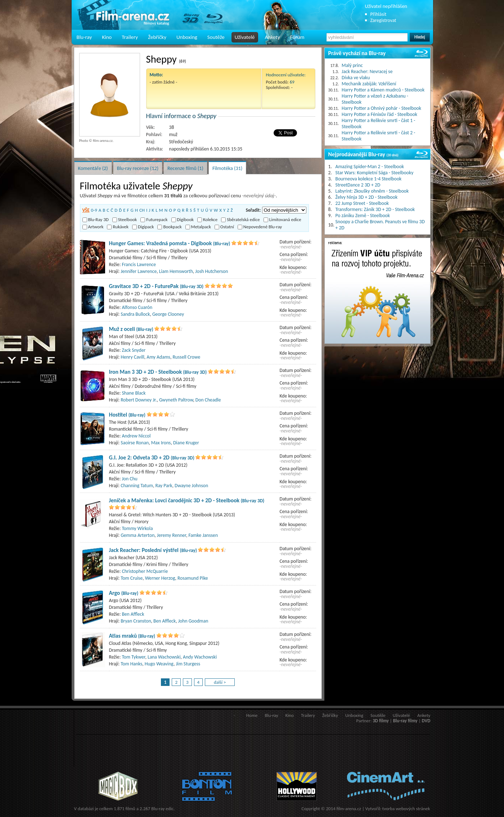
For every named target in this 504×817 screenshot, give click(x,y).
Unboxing (187, 37)
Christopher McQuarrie (145, 571)
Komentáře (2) (93, 168)
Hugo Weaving (159, 664)
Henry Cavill (132, 357)
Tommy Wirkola (137, 528)
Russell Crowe (186, 357)
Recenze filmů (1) (185, 168)
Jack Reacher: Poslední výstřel (153, 550)
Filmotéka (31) (227, 168)
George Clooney (168, 314)
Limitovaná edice (282, 219)
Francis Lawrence (139, 264)
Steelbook (125, 219)
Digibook (183, 219)
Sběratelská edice (240, 219)
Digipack (143, 227)
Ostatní (224, 227)
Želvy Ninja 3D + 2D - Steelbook (367, 197)
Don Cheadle (208, 400)
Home (252, 715)
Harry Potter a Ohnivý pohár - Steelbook (381, 108)
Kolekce (207, 219)
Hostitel (127, 415)
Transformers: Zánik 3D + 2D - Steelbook (375, 209)
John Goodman (193, 621)
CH (142, 210)
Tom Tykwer (133, 657)
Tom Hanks (131, 664)
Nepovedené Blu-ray (260, 227)
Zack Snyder (134, 350)
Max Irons (161, 443)
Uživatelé (245, 37)
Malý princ (352, 65)
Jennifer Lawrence (139, 271)
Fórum (297, 37)
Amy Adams (158, 357)
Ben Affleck (133, 614)
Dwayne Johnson (191, 486)
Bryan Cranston (136, 621)
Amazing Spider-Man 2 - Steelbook (370, 167)
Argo (124, 593)
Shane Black (134, 393)
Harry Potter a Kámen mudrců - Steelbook (383, 90)
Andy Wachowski (200, 657)
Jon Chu (129, 479)
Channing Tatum (137, 486)
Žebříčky (157, 37)
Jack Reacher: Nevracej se (367, 71)
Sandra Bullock (135, 314)
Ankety (273, 37)
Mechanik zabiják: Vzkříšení (369, 84)
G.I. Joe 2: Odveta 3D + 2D (152, 457)
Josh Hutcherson (211, 271)
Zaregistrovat (383, 20)
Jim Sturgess (188, 664)
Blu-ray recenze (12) (138, 168)
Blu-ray (84, 37)
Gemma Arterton (138, 535)
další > (220, 682)
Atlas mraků (132, 636)
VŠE (86, 210)
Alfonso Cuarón (137, 307)
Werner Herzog (160, 578)
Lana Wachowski (164, 657)
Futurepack (154, 219)
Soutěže (216, 37)
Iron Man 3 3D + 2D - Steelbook (158, 372)
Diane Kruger (186, 443)
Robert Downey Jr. (139, 400)
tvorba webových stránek (406, 809)
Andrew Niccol (136, 436)
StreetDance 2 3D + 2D (358, 185)
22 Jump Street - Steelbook (362, 203)
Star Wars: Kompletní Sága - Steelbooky (375, 173)
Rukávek (118, 227)
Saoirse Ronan (135, 443)
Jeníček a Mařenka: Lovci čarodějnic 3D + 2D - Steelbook (187, 500)
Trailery (130, 37)
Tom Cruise (132, 578)
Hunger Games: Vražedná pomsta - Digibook (170, 243)
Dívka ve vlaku (356, 78)
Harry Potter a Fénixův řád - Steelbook (379, 114)
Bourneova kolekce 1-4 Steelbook (369, 179)
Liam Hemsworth (176, 271)
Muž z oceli (131, 329)
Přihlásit (379, 14)
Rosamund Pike (193, 578)
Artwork (93, 227)
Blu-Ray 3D (96, 219)
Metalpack (198, 227)
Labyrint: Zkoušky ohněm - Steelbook (372, 191)
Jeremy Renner (172, 535)
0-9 (94, 210)
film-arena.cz (349, 809)
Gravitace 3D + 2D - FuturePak (156, 286)
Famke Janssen (203, 535)
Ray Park (164, 486)
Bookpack (169, 227)
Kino (107, 37)
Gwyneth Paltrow (176, 400)
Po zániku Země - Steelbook (363, 216)
